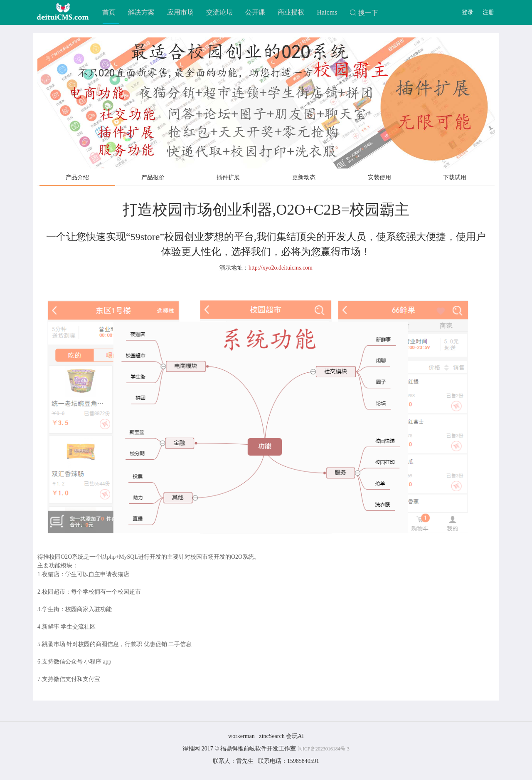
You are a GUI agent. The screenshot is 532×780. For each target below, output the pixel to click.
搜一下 (364, 13)
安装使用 (379, 177)
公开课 (255, 12)
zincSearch (272, 736)
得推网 (191, 749)
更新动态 (304, 177)
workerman (241, 736)
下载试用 (455, 177)
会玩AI (295, 736)
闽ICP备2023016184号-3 (324, 749)
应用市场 (180, 12)
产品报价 (153, 177)
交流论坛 (219, 12)
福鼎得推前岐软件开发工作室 (259, 749)
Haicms (327, 12)
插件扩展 (228, 177)
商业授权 (291, 12)
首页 (109, 12)
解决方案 (141, 12)
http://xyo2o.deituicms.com (281, 268)
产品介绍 (77, 177)
